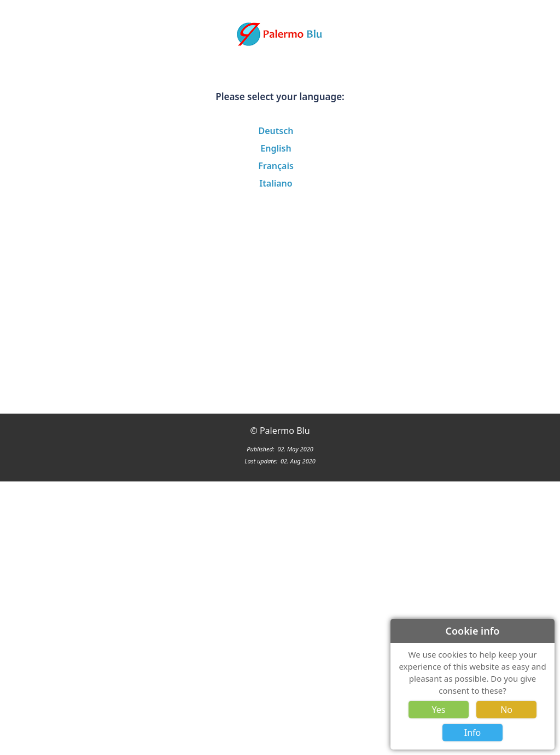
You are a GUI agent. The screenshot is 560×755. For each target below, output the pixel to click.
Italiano (276, 183)
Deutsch (276, 131)
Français (276, 166)
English (276, 148)
